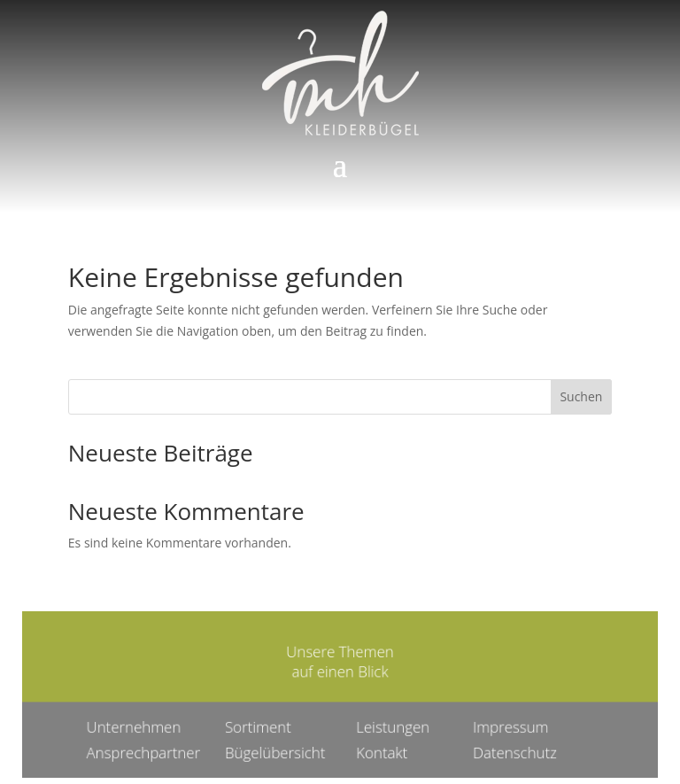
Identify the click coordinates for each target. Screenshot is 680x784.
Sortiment (262, 725)
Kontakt (379, 750)
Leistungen (390, 725)
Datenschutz (508, 750)
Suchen (581, 396)
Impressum (504, 725)
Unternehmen (143, 725)
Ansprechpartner (152, 750)
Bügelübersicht (278, 750)
